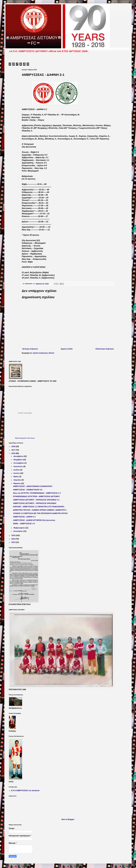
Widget (17, 438)
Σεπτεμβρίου (19, 463)
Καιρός (33, 438)
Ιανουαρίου (18, 531)
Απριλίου (18, 480)
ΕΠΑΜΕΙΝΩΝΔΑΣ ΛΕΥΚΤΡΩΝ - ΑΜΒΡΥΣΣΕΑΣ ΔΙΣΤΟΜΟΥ (36, 496)
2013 (14, 542)
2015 (14, 535)
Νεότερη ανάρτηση (30, 349)
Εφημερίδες (23, 438)
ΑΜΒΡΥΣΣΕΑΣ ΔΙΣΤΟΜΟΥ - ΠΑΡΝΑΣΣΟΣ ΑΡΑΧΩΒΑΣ (35, 503)
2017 (14, 450)
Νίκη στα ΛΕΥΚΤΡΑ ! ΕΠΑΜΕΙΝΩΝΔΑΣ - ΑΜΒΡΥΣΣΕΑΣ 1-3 (37, 493)
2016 (14, 453)
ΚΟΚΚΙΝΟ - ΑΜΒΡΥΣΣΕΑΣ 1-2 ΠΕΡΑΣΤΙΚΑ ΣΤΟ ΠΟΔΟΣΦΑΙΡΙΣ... (39, 507)
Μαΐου (16, 477)
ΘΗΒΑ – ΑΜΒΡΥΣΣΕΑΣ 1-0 (24, 524)
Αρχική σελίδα (67, 349)
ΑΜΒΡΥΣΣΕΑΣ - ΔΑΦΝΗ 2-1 (24, 517)
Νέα (29, 438)
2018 (14, 446)
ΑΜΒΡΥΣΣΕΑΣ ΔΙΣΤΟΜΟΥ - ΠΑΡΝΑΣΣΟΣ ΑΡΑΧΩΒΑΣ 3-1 (36, 500)
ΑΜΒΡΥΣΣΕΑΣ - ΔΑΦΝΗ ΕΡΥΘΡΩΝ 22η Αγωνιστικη (34, 520)
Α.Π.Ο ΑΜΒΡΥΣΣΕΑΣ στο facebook (25, 791)
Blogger (71, 819)
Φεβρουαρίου (19, 528)
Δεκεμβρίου (19, 456)
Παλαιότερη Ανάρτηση (105, 349)
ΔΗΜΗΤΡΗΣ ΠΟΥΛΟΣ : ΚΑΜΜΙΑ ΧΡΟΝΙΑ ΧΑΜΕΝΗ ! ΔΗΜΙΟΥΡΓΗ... (40, 510)
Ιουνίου (17, 473)
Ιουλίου (17, 470)
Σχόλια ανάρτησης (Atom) (44, 353)
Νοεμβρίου (18, 460)
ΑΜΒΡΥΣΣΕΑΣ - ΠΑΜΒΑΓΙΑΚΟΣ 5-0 (28, 490)
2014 (14, 539)
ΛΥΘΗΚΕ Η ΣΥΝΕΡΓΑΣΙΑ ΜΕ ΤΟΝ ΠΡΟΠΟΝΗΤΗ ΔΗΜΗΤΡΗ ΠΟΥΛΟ (40, 513)
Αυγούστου (18, 466)
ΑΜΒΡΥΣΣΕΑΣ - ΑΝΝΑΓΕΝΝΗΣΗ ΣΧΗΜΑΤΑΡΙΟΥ (33, 486)
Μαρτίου (17, 483)
